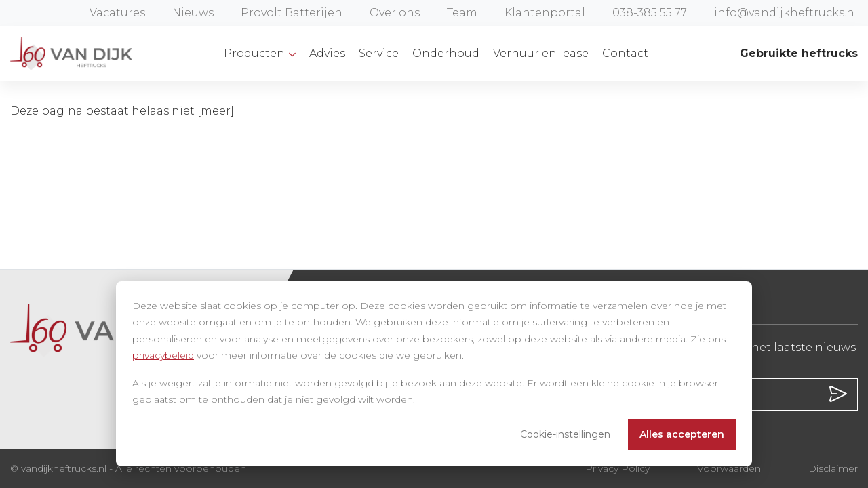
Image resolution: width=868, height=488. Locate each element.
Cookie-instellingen (565, 434)
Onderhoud (446, 53)
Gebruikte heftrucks (799, 53)
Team (462, 13)
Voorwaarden (729, 468)
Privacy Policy (617, 468)
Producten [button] (256, 53)
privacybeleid (163, 355)
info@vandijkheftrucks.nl (786, 13)
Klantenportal (545, 13)
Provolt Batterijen (292, 13)
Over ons (395, 13)
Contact (625, 53)
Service (379, 53)
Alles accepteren (682, 434)
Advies (327, 53)
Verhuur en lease (541, 53)
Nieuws (193, 13)
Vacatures (117, 13)
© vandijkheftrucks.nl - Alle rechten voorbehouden (128, 468)
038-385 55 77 (650, 13)
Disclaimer (833, 468)
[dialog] (434, 374)
